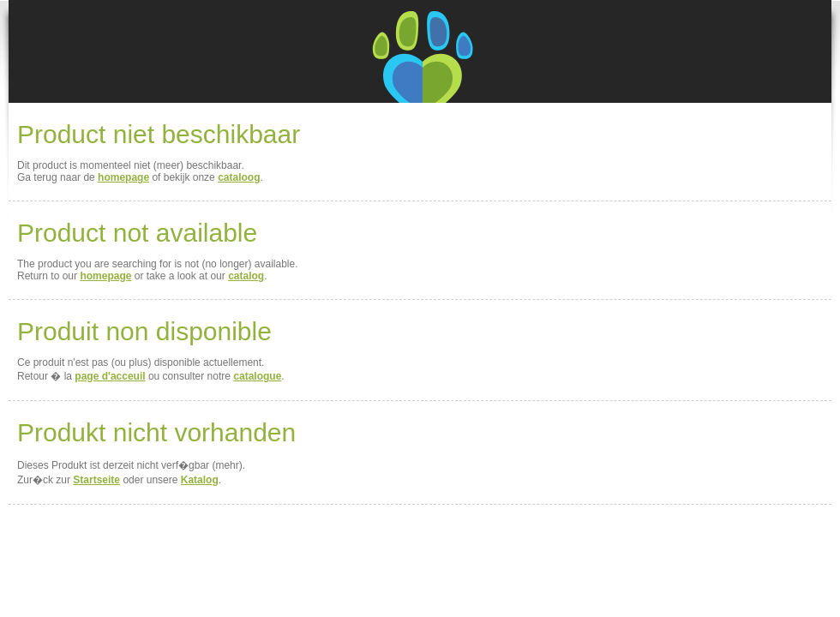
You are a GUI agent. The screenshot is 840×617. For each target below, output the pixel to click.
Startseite (96, 480)
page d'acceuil (110, 376)
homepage (123, 177)
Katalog (200, 480)
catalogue (257, 376)
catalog (246, 276)
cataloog (239, 177)
